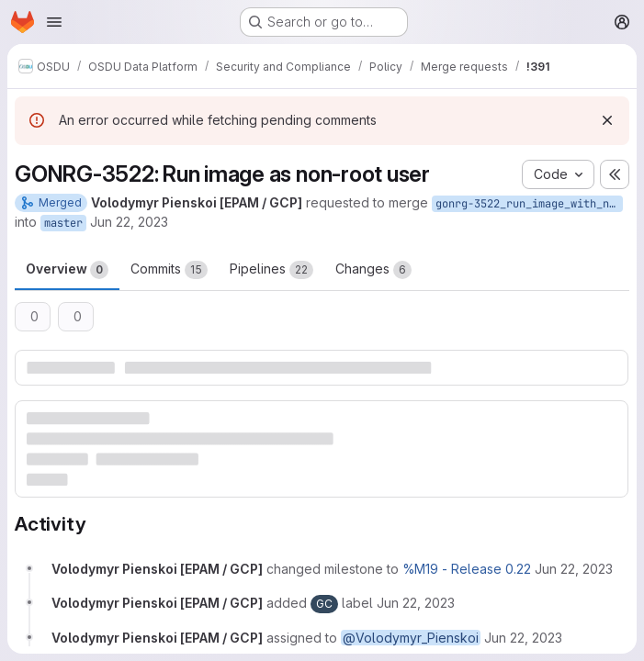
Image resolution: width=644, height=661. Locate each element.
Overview (67, 270)
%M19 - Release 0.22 (467, 569)
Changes (373, 270)
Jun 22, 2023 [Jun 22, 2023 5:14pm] (129, 222)
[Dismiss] (607, 120)
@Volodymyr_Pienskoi (411, 638)
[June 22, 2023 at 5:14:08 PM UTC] (574, 569)
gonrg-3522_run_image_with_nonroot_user (529, 204)
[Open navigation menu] (54, 22)
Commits (169, 270)
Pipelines (271, 270)
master (63, 223)
